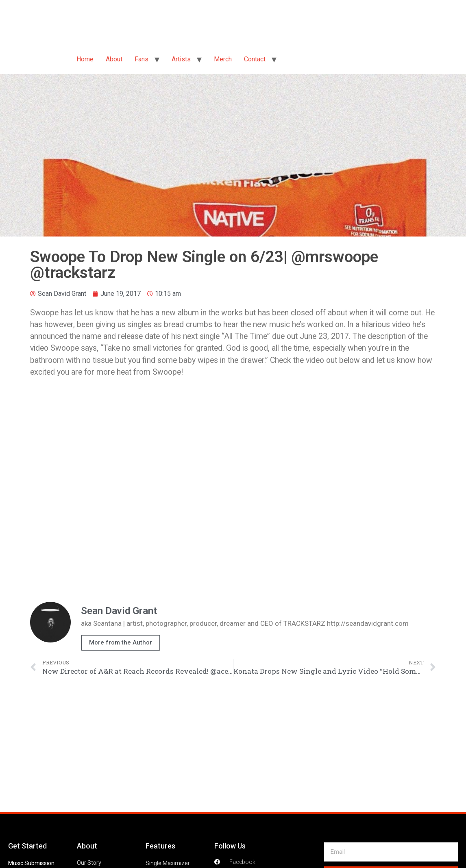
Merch (223, 59)
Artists (181, 59)
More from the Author (121, 642)
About (114, 59)
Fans (142, 59)
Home (85, 59)
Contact (255, 59)
